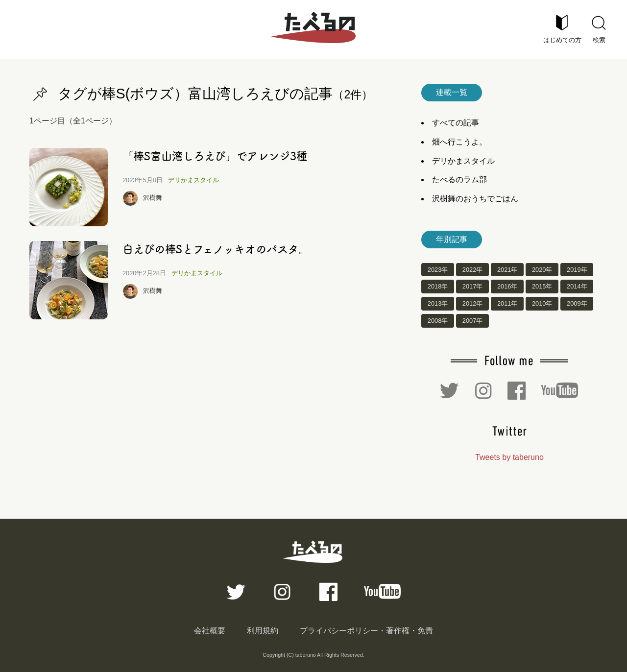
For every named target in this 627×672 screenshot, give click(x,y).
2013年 (438, 304)
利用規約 (263, 631)
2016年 (507, 287)
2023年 (438, 270)
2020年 (542, 270)
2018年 (438, 287)
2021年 (507, 270)
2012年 (472, 304)
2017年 (472, 287)
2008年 (438, 321)
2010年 (542, 304)
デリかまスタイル (193, 180)
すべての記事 (456, 123)
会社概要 (210, 631)
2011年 (507, 304)
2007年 (472, 321)
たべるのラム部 (459, 180)
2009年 (577, 304)
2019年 (577, 270)
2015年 (542, 287)
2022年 (472, 270)
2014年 (577, 287)
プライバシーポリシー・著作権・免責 (366, 631)
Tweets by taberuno (509, 457)
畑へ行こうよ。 (459, 142)
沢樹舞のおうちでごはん (475, 199)
